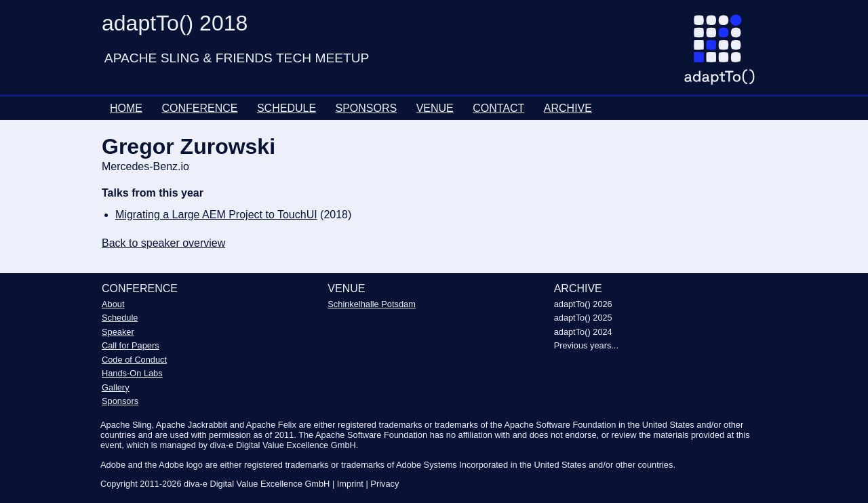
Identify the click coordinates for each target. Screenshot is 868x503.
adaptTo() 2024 (583, 332)
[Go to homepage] (725, 55)
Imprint (350, 484)
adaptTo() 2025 (583, 318)
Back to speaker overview (163, 243)
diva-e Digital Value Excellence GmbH (257, 484)
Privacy (384, 484)
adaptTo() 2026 (583, 304)
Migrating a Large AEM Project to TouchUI (216, 215)
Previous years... (586, 345)
